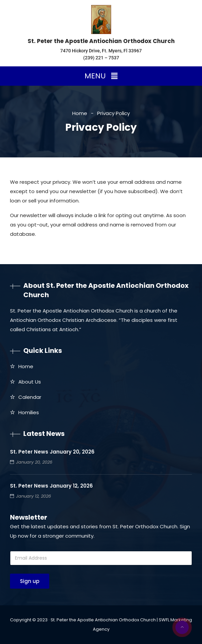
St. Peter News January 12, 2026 (51, 486)
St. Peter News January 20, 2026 (52, 452)
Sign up (30, 581)
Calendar (30, 397)
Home (80, 113)
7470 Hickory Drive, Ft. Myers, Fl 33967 (101, 51)
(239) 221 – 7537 (101, 58)
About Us (30, 382)
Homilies (29, 412)
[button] (101, 76)
